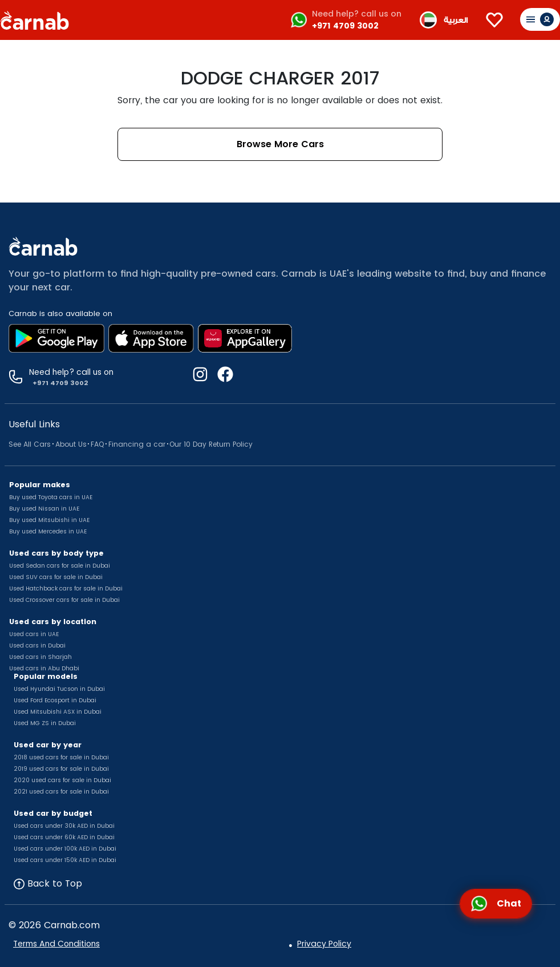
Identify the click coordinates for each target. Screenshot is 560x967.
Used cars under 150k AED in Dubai (65, 860)
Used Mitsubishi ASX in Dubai (58, 712)
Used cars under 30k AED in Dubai (64, 826)
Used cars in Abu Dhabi (44, 668)
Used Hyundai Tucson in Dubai (59, 689)
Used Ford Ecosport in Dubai (55, 700)
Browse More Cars (280, 144)
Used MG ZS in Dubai (45, 723)
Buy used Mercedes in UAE (48, 531)
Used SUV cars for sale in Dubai (56, 577)
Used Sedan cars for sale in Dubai (60, 566)
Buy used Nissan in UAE (44, 509)
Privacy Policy (324, 944)
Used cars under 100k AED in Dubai (65, 849)
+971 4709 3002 (345, 26)
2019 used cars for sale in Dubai (61, 769)
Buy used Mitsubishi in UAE (49, 520)
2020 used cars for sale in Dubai (62, 780)
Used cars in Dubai (37, 646)
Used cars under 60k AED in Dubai (64, 837)
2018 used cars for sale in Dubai (61, 757)
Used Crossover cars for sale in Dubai (64, 600)
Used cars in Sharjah (40, 657)
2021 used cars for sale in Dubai (61, 792)
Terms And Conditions (56, 944)
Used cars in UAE (34, 634)
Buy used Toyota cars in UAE (51, 497)
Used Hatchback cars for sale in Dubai (66, 588)
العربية (456, 20)
